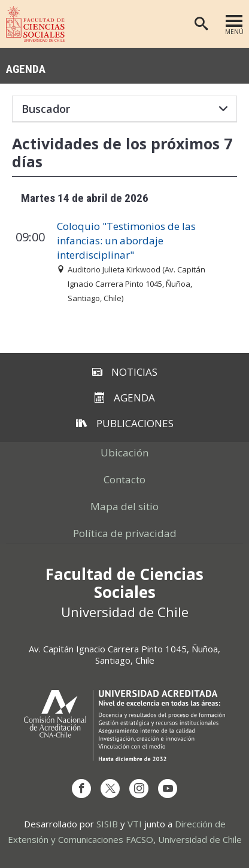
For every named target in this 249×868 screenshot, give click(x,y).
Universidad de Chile (200, 839)
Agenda (26, 68)
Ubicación (124, 453)
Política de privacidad (125, 533)
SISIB (107, 824)
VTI (135, 824)
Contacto (124, 479)
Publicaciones (125, 423)
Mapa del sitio (124, 506)
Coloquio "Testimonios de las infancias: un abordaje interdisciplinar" (126, 240)
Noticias (125, 372)
